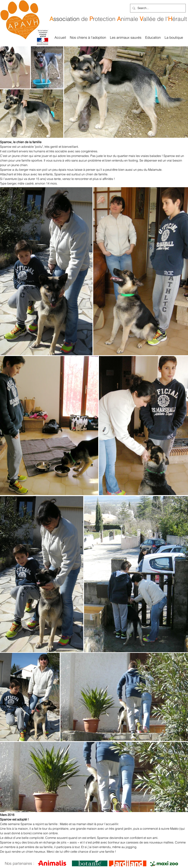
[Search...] (157, 8)
